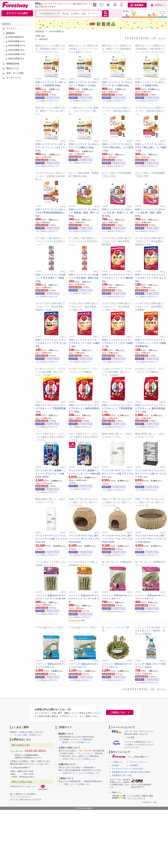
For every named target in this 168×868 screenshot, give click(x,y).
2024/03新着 (55, 31)
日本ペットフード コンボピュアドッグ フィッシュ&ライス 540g (51, 147)
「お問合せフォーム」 (69, 716)
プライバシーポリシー (138, 762)
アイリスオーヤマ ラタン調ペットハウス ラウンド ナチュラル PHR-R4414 (151, 539)
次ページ (162, 38)
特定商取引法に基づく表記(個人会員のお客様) (131, 772)
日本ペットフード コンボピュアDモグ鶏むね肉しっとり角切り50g (118, 147)
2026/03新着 (14, 41)
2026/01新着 (14, 50)
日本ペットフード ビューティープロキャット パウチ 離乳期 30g (117, 278)
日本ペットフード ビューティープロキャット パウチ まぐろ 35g (151, 278)
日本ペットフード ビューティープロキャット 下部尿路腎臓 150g (51, 408)
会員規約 (116, 765)
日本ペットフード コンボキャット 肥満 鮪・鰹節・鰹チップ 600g (84, 213)
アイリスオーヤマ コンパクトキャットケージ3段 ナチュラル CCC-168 (51, 539)
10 (147, 38)
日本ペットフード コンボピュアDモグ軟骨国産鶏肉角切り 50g (51, 213)
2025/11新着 (14, 59)
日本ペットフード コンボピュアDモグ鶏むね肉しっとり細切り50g (151, 147)
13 (154, 38)
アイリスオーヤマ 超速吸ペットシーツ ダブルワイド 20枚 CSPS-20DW (51, 474)
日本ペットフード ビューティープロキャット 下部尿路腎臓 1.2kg (117, 408)
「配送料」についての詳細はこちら (75, 742)
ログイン (14, 797)
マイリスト (12, 28)
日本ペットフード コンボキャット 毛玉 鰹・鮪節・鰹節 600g (150, 213)
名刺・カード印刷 (15, 73)
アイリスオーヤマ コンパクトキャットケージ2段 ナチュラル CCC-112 (118, 474)
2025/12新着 (14, 54)
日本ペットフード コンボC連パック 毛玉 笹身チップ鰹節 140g (50, 278)
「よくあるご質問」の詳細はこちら (27, 735)
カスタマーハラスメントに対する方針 (127, 769)
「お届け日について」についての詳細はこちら (80, 773)
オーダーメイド (14, 78)
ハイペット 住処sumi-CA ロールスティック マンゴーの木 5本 (84, 599)
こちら (33, 786)
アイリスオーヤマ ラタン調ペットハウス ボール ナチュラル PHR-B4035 (84, 539)
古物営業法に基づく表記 (122, 775)
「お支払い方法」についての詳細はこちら (78, 759)
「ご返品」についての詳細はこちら (75, 784)
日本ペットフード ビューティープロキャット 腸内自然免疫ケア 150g (84, 408)
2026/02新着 (14, 46)
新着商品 (11, 33)
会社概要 (131, 737)
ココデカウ (139, 799)
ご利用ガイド (117, 762)
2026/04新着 (14, 37)
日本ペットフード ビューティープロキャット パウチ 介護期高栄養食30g (151, 343)
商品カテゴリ (13, 68)
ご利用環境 (134, 765)
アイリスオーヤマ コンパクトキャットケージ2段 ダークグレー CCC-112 (151, 474)
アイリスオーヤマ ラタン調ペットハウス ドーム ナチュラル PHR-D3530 (117, 539)
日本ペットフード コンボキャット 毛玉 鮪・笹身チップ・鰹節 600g (117, 213)
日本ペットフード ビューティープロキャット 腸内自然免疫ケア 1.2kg (150, 408)
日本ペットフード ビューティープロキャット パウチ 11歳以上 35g (84, 343)
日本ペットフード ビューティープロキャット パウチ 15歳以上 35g (117, 343)
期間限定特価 (13, 64)
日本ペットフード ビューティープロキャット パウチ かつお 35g (51, 343)
